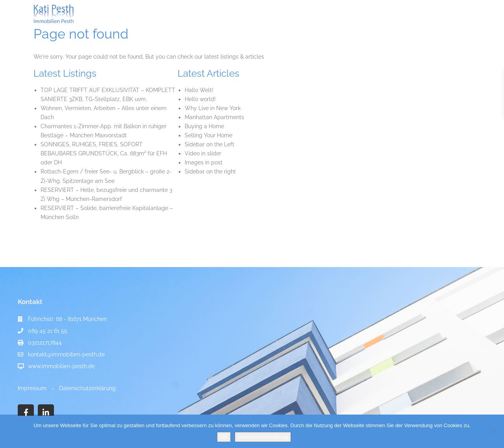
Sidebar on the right (210, 171)
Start (149, 14)
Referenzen (350, 14)
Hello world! (200, 99)
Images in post (204, 162)
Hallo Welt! (199, 90)
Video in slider (203, 153)
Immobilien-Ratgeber (295, 14)
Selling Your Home (208, 135)
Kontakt (388, 14)
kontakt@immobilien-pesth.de (66, 354)
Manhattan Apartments (214, 117)
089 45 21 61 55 (48, 331)
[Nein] (494, 432)
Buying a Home (204, 126)
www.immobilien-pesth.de (61, 366)
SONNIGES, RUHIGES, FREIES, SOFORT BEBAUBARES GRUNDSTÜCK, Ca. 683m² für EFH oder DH (104, 153)
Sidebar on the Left (209, 144)
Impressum (32, 388)
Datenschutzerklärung (87, 388)
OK (224, 437)
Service (245, 14)
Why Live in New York (213, 108)
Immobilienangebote (195, 14)
